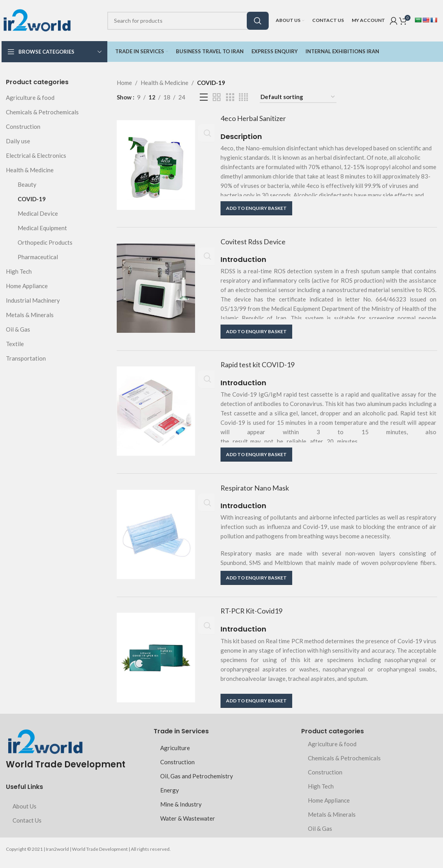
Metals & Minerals (30, 315)
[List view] (204, 97)
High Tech (19, 271)
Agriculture (175, 755)
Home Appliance (27, 286)
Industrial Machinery (33, 300)
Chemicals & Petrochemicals (42, 112)
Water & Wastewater (188, 826)
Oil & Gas (18, 329)
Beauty (27, 184)
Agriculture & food (30, 97)
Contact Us (27, 828)
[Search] (188, 21)
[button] (256, 209)
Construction (23, 126)
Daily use (18, 141)
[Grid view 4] (243, 97)
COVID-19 (32, 199)
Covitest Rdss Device (257, 243)
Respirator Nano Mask (259, 494)
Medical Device (38, 213)
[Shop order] (298, 97)
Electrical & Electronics (36, 155)
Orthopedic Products (45, 242)
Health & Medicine (30, 170)
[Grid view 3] (230, 97)
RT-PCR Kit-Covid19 (255, 618)
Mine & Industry (181, 812)
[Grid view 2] (217, 97)
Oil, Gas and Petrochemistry (197, 783)
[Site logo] (37, 20)
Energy (170, 798)
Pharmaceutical (38, 257)
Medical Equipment (42, 228)
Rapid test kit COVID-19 (262, 368)
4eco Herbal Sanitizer (257, 118)
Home (124, 83)
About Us (24, 814)
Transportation (26, 358)
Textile (15, 344)
